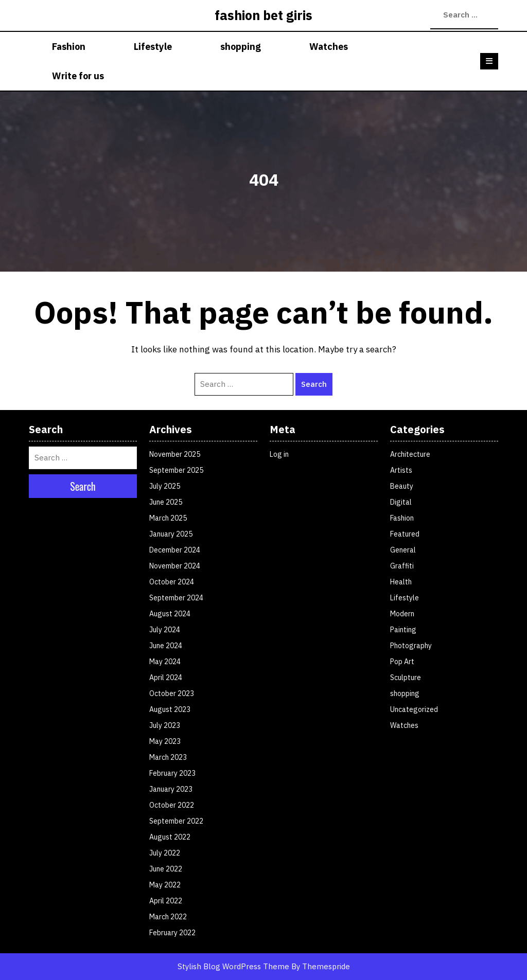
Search (435, 15)
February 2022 (172, 933)
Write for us (78, 76)
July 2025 (165, 486)
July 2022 (165, 853)
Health (401, 582)
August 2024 (170, 614)
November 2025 (175, 454)
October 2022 (172, 805)
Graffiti (402, 566)
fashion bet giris (263, 15)
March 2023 (168, 757)
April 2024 (166, 678)
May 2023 (165, 741)
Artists (401, 470)
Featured (405, 534)
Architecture (410, 454)
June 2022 (166, 869)
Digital (401, 502)
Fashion (69, 47)
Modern (402, 614)
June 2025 (166, 502)
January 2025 (171, 534)
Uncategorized (414, 709)
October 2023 (172, 693)
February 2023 (172, 773)
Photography (411, 646)
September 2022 (176, 821)
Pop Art (402, 662)
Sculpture (406, 678)
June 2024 (166, 646)
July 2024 (165, 630)
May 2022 (165, 885)
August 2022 (170, 837)
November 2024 (175, 566)
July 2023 (165, 725)
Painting (403, 630)
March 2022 (168, 917)
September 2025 (176, 470)
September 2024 (176, 598)
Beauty (402, 486)
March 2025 (168, 518)
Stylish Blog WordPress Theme (233, 966)
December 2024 (175, 550)
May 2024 (165, 662)
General (403, 550)
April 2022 (166, 901)
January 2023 (171, 789)
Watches (329, 47)
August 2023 (170, 709)
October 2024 (172, 582)
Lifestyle (153, 47)
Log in (279, 454)
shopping (241, 47)
